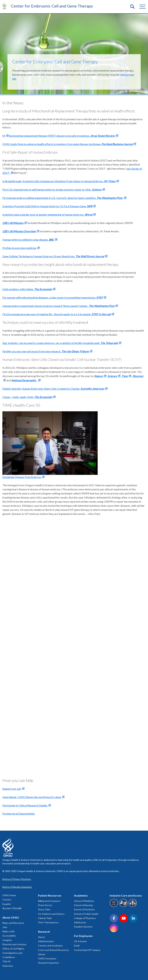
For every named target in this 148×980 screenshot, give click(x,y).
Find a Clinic (44, 909)
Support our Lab (12, 789)
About (42, 937)
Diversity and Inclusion (14, 944)
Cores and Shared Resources (54, 950)
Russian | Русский (12, 908)
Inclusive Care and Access (126, 895)
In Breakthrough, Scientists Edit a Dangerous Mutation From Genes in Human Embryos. (59, 181)
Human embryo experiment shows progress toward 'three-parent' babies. (58, 306)
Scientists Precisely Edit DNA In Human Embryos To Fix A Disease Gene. (47, 206)
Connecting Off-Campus (87, 950)
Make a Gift (9, 931)
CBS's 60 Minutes (13, 223)
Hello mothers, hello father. (27, 289)
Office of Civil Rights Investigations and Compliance (13, 953)
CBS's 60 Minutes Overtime (19, 231)
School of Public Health (86, 914)
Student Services (83, 927)
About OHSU (11, 917)
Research (44, 932)
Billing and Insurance (49, 901)
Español (7, 904)
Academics (81, 895)
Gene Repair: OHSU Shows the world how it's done (32, 797)
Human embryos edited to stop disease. (28, 240)
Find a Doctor (45, 905)
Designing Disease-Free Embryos (22, 477)
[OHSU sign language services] (124, 907)
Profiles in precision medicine (19, 248)
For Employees (83, 936)
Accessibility (9, 936)
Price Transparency (48, 922)
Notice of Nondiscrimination (17, 887)
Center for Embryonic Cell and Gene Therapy (52, 6)
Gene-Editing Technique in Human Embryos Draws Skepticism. (53, 256)
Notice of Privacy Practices (17, 879)
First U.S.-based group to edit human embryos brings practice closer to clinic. (52, 189)
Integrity (7, 940)
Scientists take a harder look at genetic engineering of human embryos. (47, 215)
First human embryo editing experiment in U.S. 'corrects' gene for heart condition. (63, 198)
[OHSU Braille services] (114, 907)
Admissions (80, 922)
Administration (46, 941)
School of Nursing (83, 905)
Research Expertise (48, 963)
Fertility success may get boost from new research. (46, 351)
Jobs (5, 927)
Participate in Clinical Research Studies (25, 805)
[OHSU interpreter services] (133, 907)
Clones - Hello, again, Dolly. (27, 397)
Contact (7, 900)
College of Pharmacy (85, 918)
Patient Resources (50, 895)
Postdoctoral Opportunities (19, 814)
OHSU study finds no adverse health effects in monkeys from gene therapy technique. (68, 144)
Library (42, 954)
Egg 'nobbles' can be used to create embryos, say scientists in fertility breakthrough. (60, 343)
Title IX (6, 961)
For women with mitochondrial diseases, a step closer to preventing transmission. (53, 297)
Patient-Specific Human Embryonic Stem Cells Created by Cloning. (53, 389)
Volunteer (8, 966)
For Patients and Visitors (51, 914)
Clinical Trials (45, 918)
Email (77, 946)
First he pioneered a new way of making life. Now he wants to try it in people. (57, 314)
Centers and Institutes (50, 946)
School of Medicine (84, 901)
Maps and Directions (13, 923)
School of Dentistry (84, 909)
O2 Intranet (80, 941)
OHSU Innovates (47, 958)
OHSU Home (9, 895)
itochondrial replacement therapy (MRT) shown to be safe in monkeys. (62, 136)
